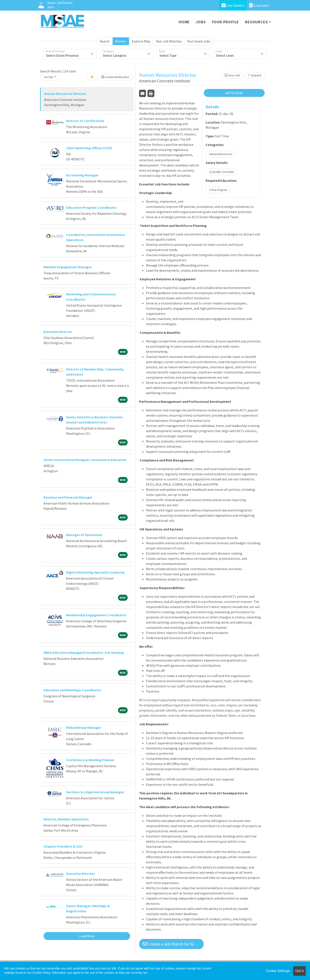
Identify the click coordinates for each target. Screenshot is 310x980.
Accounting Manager (82, 175)
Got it (299, 971)
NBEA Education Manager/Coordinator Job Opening (84, 652)
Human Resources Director (65, 94)
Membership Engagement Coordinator (96, 615)
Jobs (201, 22)
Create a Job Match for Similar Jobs (173, 944)
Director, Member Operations (66, 819)
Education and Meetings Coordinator (72, 690)
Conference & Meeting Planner (90, 760)
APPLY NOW (234, 93)
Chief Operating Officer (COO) (89, 148)
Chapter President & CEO (63, 846)
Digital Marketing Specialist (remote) (95, 572)
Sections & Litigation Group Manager (95, 792)
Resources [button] (256, 22)
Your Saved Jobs (199, 41)
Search (105, 41)
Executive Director (58, 332)
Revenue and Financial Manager (68, 497)
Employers (259, 5)
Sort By (48, 77)
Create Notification (115, 77)
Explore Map (141, 41)
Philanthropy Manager (84, 728)
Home (184, 22)
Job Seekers (233, 5)
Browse (121, 41)
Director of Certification (85, 121)
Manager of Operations (84, 535)
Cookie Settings (278, 971)
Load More (87, 936)
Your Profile (226, 22)
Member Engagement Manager (68, 267)
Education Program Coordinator (91, 207)
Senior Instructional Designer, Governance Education (85, 460)
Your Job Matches (169, 41)
